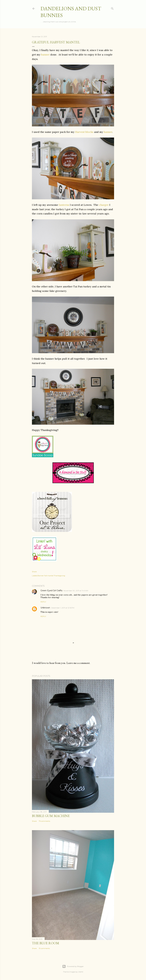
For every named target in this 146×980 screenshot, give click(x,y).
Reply (43, 602)
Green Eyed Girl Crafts (51, 591)
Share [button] (34, 572)
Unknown (45, 608)
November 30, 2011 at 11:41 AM (76, 591)
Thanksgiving (59, 576)
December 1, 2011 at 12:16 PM (63, 608)
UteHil (81, 972)
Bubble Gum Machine (51, 816)
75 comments (44, 821)
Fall (45, 576)
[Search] (112, 8)
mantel (50, 576)
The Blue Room (46, 943)
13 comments (44, 948)
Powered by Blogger (73, 966)
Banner (41, 576)
